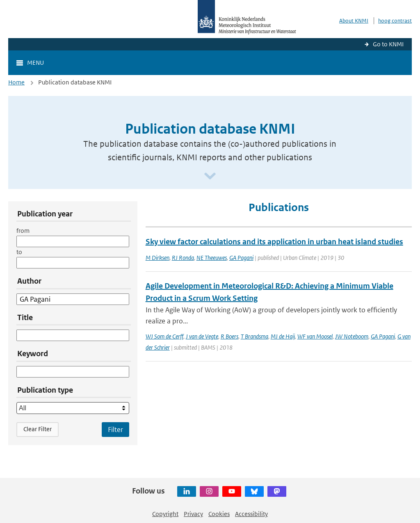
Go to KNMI (388, 44)
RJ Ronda (183, 258)
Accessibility (251, 514)
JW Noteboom (352, 336)
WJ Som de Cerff (164, 336)
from (23, 231)
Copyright (165, 514)
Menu (35, 63)
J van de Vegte (202, 336)
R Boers (229, 336)
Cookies (219, 514)
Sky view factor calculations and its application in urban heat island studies (274, 242)
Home (16, 82)
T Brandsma (255, 336)
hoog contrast (395, 21)
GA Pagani (241, 258)
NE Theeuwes (212, 258)
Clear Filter (38, 429)
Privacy (193, 514)
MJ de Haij (283, 336)
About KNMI (354, 21)
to (19, 252)
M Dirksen (157, 258)
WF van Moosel (315, 336)
